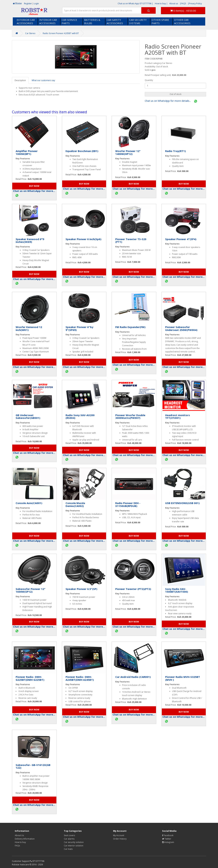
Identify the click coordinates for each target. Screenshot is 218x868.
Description (20, 80)
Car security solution (74, 842)
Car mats (68, 849)
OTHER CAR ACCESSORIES (182, 21)
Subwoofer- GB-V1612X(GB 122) (33, 766)
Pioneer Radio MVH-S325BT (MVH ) (183, 678)
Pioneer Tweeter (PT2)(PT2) (133, 589)
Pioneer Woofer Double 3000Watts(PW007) (130, 417)
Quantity (149, 80)
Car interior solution (74, 846)
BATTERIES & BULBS (92, 21)
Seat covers (69, 835)
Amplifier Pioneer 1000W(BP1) (27, 152)
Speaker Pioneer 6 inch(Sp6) (83, 239)
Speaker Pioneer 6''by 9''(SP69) (79, 328)
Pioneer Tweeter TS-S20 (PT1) (131, 241)
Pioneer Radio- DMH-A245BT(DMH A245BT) (80, 678)
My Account (119, 835)
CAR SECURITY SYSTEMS (138, 21)
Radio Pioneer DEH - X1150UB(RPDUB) (128, 504)
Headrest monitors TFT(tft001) (178, 417)
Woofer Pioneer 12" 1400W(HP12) (128, 152)
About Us (19, 835)
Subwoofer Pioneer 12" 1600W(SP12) (30, 590)
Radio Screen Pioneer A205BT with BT (61, 33)
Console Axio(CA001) (29, 503)
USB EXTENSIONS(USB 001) (182, 503)
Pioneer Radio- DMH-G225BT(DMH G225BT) (30, 678)
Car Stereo (30, 33)
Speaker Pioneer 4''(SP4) (181, 239)
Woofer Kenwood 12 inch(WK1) (29, 328)
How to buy (20, 842)
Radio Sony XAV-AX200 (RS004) (80, 417)
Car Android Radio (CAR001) (133, 677)
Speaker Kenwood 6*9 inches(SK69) (30, 241)
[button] (175, 94)
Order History (120, 839)
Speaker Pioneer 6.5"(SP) (81, 589)
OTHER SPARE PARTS (160, 21)
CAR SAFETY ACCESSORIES (115, 21)
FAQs (17, 846)
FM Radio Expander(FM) (130, 327)
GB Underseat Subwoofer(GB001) (28, 417)
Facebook (168, 835)
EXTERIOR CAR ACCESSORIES (26, 21)
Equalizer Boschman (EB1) (82, 151)
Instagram (168, 842)
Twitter (167, 839)
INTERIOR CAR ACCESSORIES (48, 21)
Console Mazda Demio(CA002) (75, 504)
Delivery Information (25, 839)
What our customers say (43, 80)
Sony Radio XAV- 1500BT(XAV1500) (177, 590)
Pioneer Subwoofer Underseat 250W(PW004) (181, 328)
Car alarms (69, 839)
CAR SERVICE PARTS (69, 21)
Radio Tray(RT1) (176, 151)
